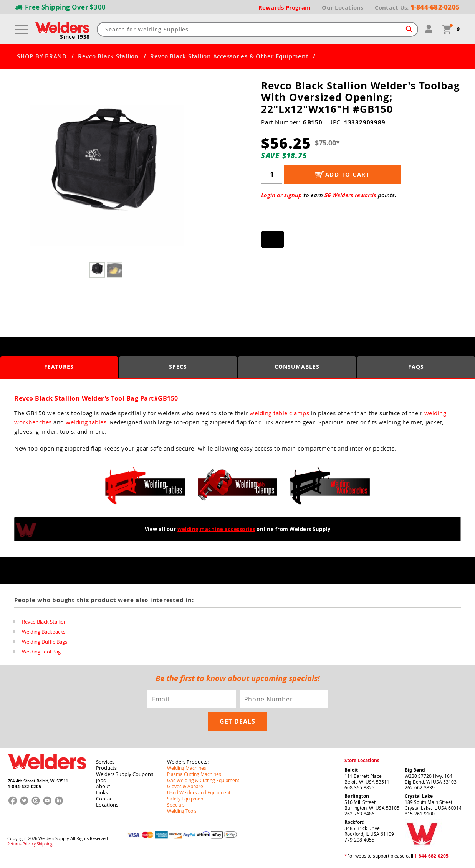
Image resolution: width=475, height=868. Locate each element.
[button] (193, 178)
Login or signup (281, 195)
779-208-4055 (359, 840)
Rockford (355, 822)
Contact (105, 799)
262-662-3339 (420, 787)
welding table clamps (279, 413)
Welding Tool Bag (41, 652)
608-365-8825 (359, 787)
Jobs (101, 780)
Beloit (351, 770)
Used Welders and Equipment (199, 792)
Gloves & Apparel (186, 786)
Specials (176, 805)
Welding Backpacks (44, 632)
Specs (178, 367)
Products (106, 768)
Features (59, 367)
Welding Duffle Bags (45, 642)
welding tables (86, 422)
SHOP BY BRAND (42, 56)
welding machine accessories (216, 529)
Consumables (297, 367)
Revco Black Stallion (108, 56)
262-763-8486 (359, 814)
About (103, 786)
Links (102, 792)
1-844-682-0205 (24, 786)
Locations (107, 805)
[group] (107, 176)
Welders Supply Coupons (125, 774)
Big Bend (415, 770)
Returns (14, 844)
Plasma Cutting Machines (194, 774)
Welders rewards (354, 195)
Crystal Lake (419, 796)
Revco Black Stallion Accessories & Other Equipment (229, 56)
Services (105, 762)
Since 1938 (75, 37)
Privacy (29, 844)
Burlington (357, 796)
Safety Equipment (186, 799)
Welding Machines (187, 768)
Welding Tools (182, 811)
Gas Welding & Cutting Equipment (203, 780)
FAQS (416, 367)
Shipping (45, 844)
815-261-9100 (420, 814)
